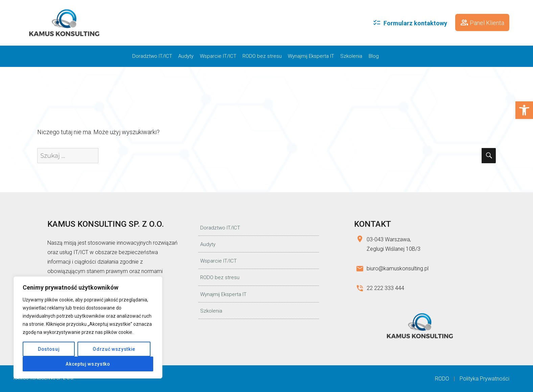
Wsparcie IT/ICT (218, 56)
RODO (442, 379)
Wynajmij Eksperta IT (311, 56)
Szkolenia (351, 56)
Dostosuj (49, 349)
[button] (524, 110)
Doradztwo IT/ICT (152, 56)
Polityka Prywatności (484, 379)
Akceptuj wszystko (88, 364)
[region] (88, 327)
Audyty (186, 56)
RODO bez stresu (262, 56)
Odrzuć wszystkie (114, 349)
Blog (374, 56)
